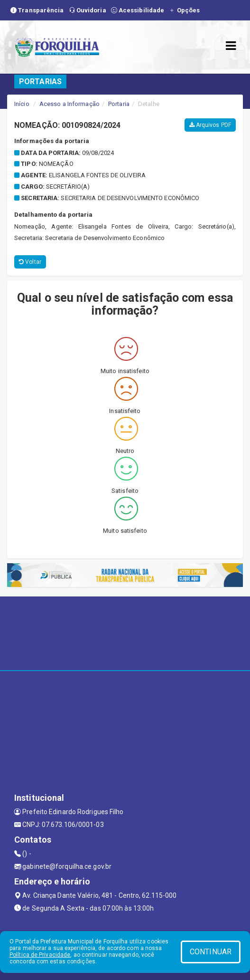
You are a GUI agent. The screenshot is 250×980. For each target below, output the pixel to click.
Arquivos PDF (210, 125)
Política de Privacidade (40, 955)
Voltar (30, 262)
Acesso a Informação (69, 104)
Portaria (119, 104)
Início (22, 104)
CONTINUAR (211, 952)
